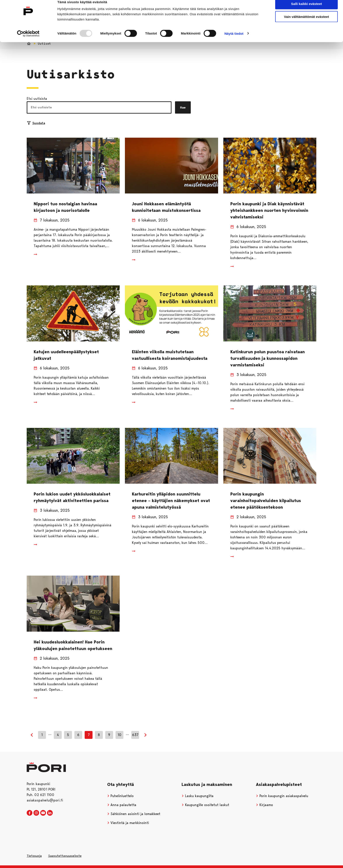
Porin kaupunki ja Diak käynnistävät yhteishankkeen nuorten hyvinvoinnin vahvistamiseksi (269, 210)
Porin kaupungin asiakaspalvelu (282, 796)
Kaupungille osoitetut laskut (205, 805)
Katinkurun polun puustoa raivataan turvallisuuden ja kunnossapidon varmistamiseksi (268, 358)
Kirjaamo (264, 805)
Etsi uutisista (37, 99)
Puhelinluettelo (121, 796)
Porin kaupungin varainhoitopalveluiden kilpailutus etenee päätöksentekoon (266, 501)
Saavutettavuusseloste (65, 856)
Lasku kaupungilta (198, 796)
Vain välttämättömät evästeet (306, 24)
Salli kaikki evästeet (307, 11)
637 (135, 735)
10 (120, 735)
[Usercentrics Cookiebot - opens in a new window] (28, 41)
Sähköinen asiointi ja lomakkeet (134, 814)
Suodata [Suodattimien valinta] (36, 123)
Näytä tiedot (234, 41)
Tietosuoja (34, 856)
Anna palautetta (122, 805)
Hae (183, 107)
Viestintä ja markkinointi (128, 823)
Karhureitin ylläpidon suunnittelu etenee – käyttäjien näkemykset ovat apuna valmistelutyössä (171, 501)
